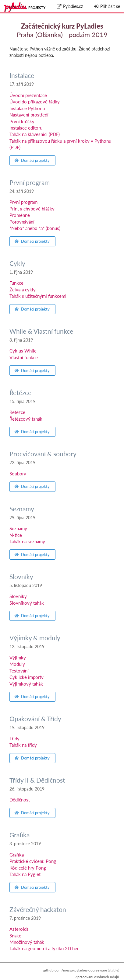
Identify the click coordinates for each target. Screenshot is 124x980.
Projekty (37, 7)
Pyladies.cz (70, 6)
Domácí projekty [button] (32, 160)
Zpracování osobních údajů (97, 977)
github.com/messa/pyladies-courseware (75, 970)
